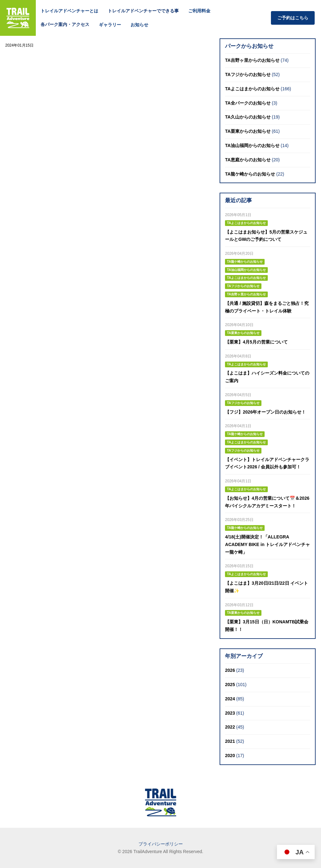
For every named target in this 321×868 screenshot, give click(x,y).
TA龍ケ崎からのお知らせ (250, 174)
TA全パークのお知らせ (248, 103)
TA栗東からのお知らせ (248, 131)
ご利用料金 (199, 11)
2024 (230, 699)
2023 (230, 713)
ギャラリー (110, 25)
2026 (230, 670)
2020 (230, 755)
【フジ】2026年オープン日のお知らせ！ (265, 412)
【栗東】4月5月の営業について (256, 342)
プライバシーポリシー (161, 844)
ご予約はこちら (293, 18)
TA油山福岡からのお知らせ (252, 145)
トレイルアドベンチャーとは (69, 11)
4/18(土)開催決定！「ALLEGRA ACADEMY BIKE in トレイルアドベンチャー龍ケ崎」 (267, 544)
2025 (230, 685)
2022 (230, 727)
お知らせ (139, 25)
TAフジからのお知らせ (248, 74)
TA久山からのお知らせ (248, 117)
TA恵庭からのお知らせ (248, 160)
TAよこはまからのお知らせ (252, 89)
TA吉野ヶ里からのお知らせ (252, 60)
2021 (230, 741)
